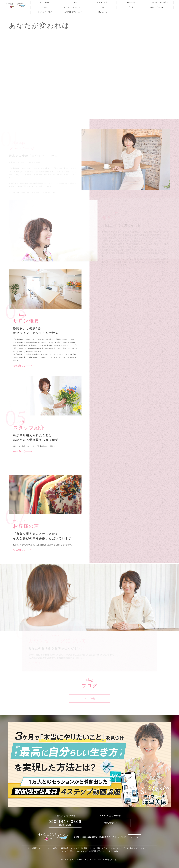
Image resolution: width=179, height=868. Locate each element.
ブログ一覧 (90, 707)
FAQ (45, 7)
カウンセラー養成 (45, 12)
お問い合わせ (102, 12)
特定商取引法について (73, 12)
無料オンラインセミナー (159, 7)
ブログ (131, 7)
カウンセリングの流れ (159, 2)
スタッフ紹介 (102, 2)
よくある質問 (95, 848)
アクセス (135, 837)
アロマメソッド (82, 851)
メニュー (73, 2)
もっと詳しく (22, 374)
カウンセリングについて (73, 7)
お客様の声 (131, 2)
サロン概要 (44, 2)
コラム (102, 7)
